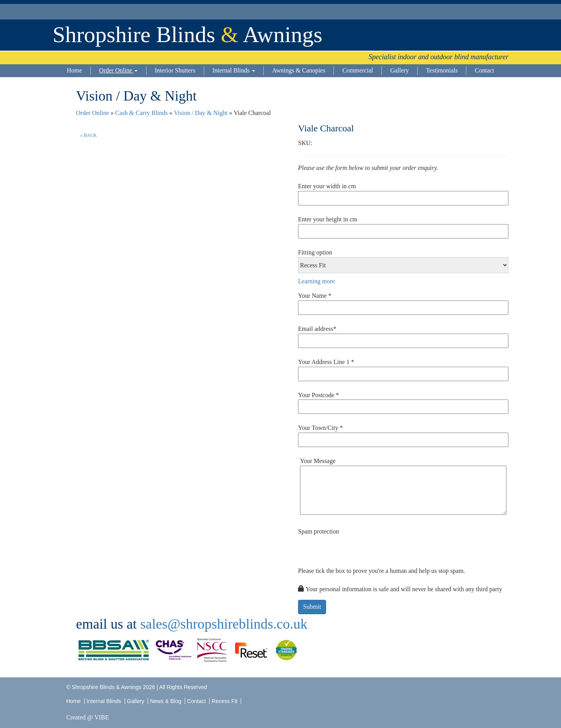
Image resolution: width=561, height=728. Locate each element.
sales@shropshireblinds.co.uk (224, 624)
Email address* (317, 329)
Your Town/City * (320, 428)
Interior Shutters (175, 70)
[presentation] (357, 551)
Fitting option (315, 252)
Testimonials (442, 70)
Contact (485, 70)
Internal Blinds (234, 70)
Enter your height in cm (328, 219)
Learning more (317, 281)
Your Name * (315, 296)
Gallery (400, 70)
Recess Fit (225, 701)
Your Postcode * (318, 395)
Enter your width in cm (327, 186)
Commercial (358, 70)
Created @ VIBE (88, 717)
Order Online (118, 70)
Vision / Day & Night (201, 113)
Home (74, 70)
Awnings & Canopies (299, 70)
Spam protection (318, 531)
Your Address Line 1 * (326, 362)
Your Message (318, 461)
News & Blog (166, 701)
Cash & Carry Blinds (142, 113)
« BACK (88, 135)
